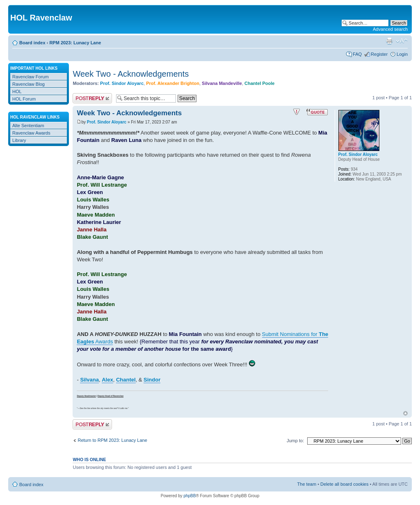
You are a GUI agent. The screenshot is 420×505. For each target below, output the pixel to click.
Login (402, 54)
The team (307, 484)
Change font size (402, 41)
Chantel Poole (259, 83)
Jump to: (295, 441)
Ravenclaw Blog (29, 84)
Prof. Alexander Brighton (173, 83)
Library (19, 140)
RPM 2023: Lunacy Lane (75, 43)
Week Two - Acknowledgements (131, 74)
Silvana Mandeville (222, 83)
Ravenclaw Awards (31, 133)
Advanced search (390, 29)
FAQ (357, 54)
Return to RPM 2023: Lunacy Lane (112, 440)
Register (379, 54)
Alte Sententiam (28, 126)
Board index (32, 43)
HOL (17, 91)
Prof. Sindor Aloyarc (122, 83)
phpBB (189, 496)
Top (405, 413)
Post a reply (92, 98)
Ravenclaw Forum (31, 77)
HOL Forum (24, 99)
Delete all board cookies (344, 484)
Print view (389, 41)
